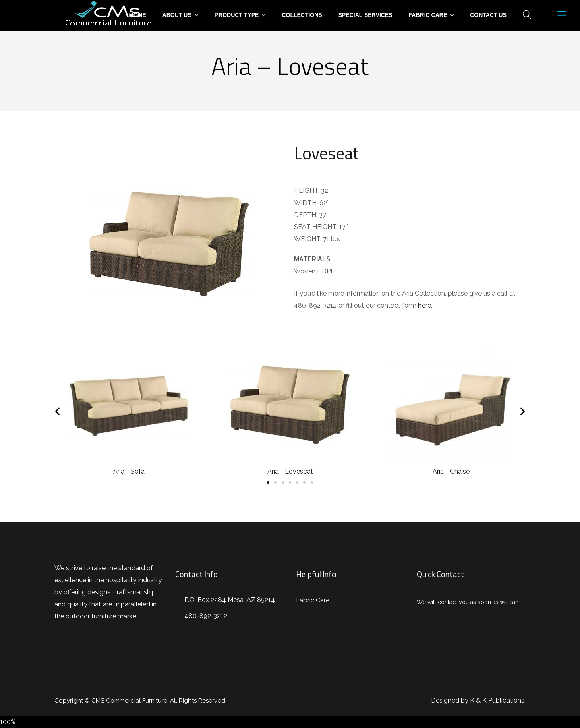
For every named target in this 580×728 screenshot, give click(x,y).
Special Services (366, 15)
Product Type (237, 15)
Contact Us (488, 15)
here (425, 305)
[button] (268, 482)
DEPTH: (306, 215)
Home (138, 15)
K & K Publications (497, 700)
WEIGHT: (308, 239)
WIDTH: (306, 203)
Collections (302, 15)
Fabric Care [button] (428, 15)
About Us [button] (177, 15)
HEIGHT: (307, 191)
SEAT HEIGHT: (316, 227)
